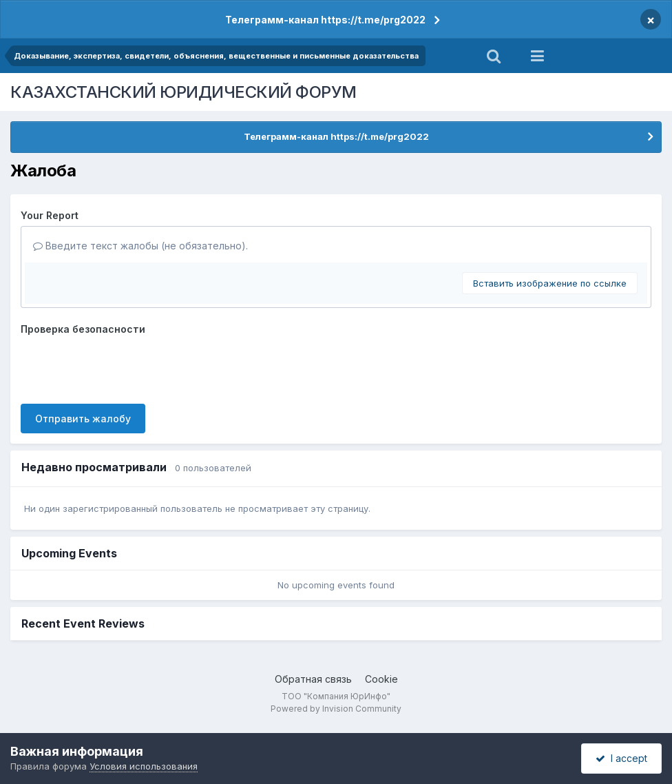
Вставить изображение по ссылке (550, 283)
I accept (621, 758)
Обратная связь (313, 679)
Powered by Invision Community (336, 709)
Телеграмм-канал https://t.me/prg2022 (325, 20)
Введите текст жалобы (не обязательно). (140, 246)
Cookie (381, 679)
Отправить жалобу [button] (83, 419)
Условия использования (144, 766)
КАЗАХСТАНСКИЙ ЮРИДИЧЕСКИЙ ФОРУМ (183, 92)
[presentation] (125, 367)
